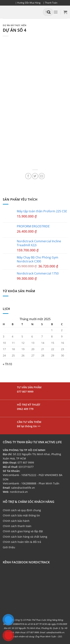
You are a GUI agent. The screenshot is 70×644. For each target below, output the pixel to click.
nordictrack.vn (19, 492)
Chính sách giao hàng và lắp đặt (23, 531)
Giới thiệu (9, 547)
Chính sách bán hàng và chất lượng (25, 537)
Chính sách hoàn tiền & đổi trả (22, 542)
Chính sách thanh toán (17, 526)
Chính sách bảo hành (16, 521)
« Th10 (7, 364)
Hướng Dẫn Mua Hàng (29, 3)
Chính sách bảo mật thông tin (21, 515)
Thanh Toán (51, 3)
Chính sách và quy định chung (22, 510)
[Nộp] (49, 12)
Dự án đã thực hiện (15, 25)
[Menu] (56, 12)
